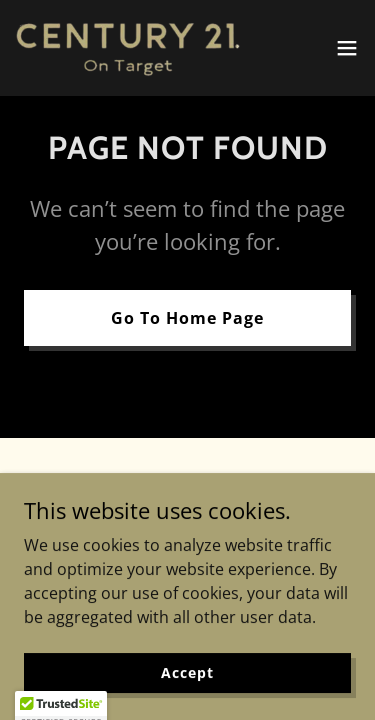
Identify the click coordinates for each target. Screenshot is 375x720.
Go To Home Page (187, 318)
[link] (128, 48)
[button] (347, 48)
